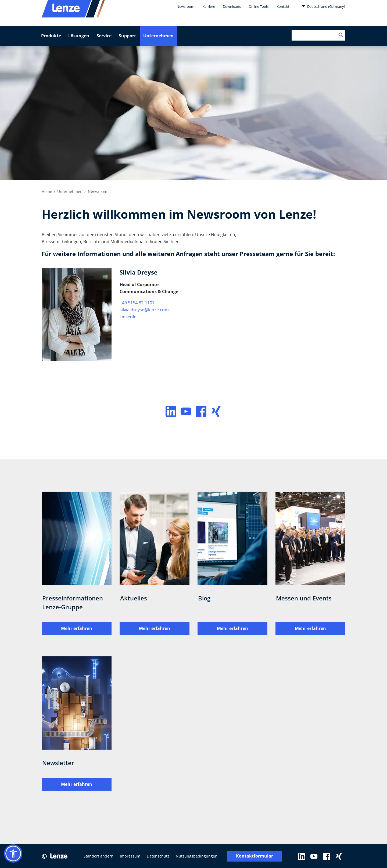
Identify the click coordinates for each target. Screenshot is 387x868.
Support (127, 36)
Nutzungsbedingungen (197, 856)
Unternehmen (158, 36)
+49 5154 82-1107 (137, 303)
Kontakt (283, 6)
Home (47, 191)
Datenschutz (158, 856)
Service (104, 36)
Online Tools (259, 6)
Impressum (130, 856)
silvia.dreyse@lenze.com (144, 310)
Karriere (209, 6)
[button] (13, 853)
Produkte (51, 36)
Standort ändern (98, 856)
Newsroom (185, 6)
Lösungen (79, 36)
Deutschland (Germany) (323, 6)
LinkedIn (128, 317)
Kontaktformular (255, 856)
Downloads (232, 6)
